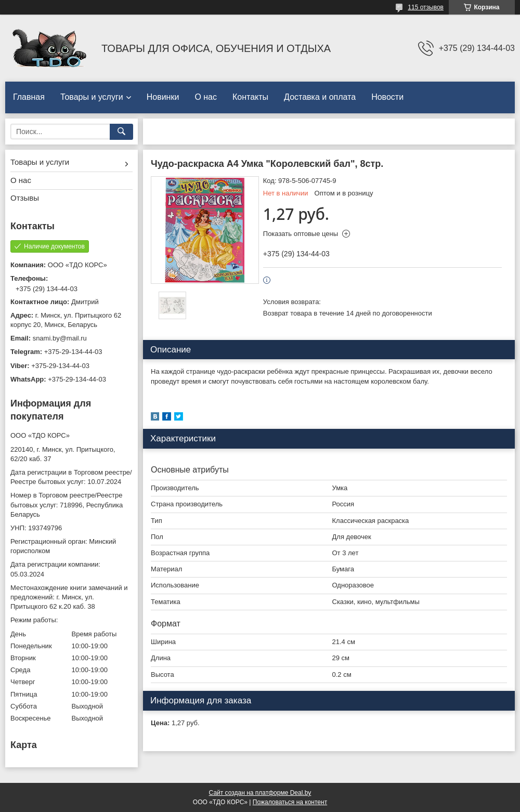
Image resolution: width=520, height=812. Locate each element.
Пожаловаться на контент (290, 802)
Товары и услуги (92, 97)
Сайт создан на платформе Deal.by (260, 793)
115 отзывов (426, 7)
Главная (29, 97)
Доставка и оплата (320, 97)
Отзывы (25, 198)
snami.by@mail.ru (60, 338)
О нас (206, 97)
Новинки (163, 97)
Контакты (250, 97)
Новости (387, 97)
